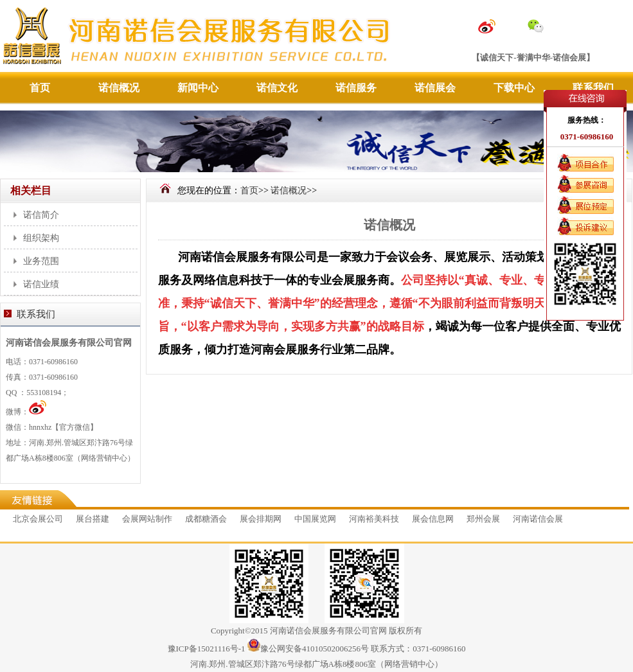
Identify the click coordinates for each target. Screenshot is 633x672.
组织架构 (41, 238)
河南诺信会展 (538, 519)
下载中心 (514, 88)
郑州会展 (483, 519)
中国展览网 (315, 519)
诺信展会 (435, 88)
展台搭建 (93, 519)
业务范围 (41, 261)
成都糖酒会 (206, 519)
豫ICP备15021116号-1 (207, 649)
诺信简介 (41, 215)
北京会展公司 (38, 519)
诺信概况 (119, 88)
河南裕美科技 (374, 519)
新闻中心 (198, 88)
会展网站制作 (147, 519)
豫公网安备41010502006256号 (315, 649)
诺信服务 (356, 88)
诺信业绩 (41, 284)
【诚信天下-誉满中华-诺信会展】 (533, 57)
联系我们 (593, 88)
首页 (40, 88)
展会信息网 (433, 519)
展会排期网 (261, 519)
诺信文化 (277, 88)
